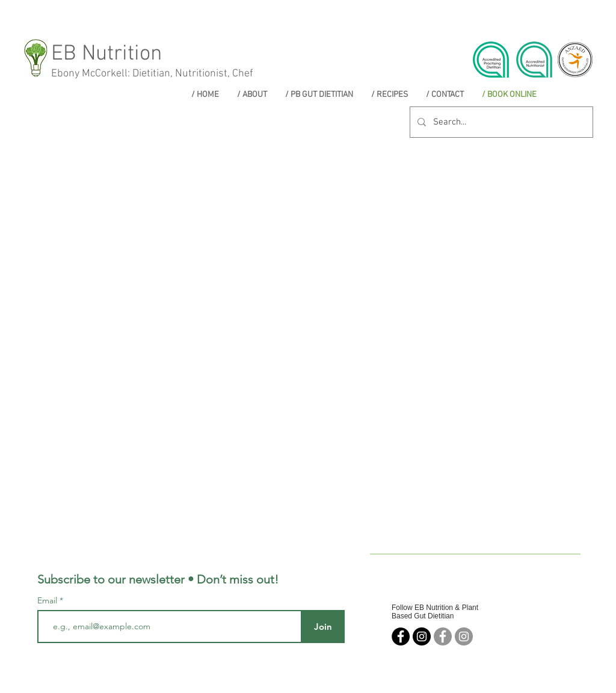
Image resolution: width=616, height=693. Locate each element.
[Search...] (500, 122)
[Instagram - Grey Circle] (464, 636)
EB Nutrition (106, 54)
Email (48, 600)
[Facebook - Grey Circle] (443, 636)
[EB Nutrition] (401, 636)
